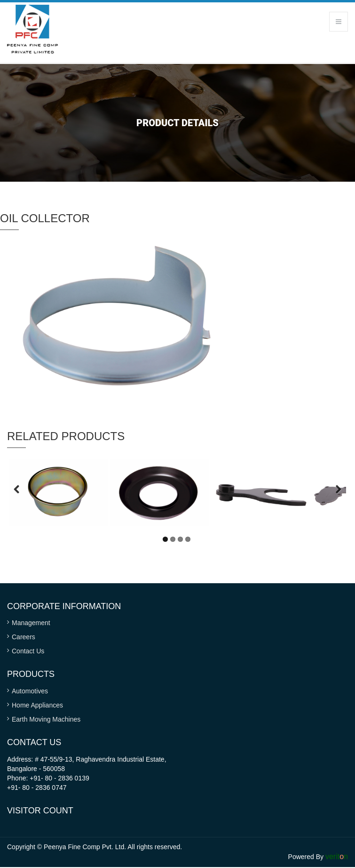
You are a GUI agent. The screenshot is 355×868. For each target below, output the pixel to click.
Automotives (30, 691)
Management (31, 623)
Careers (24, 637)
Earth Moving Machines (46, 719)
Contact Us (28, 651)
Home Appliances (37, 705)
